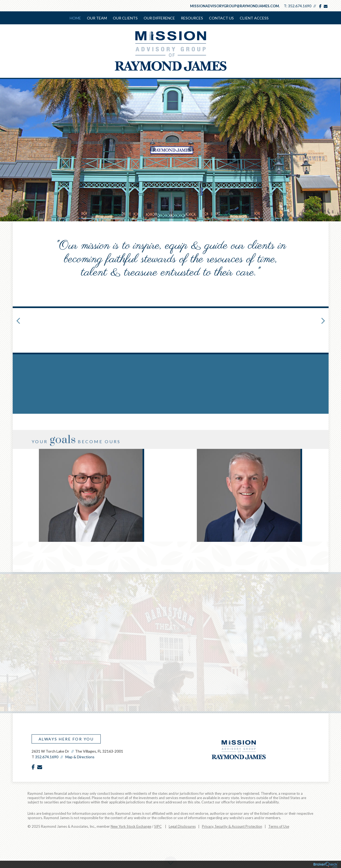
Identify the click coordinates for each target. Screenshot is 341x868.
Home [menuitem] (75, 18)
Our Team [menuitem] (97, 18)
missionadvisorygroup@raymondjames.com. (235, 6)
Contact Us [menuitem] (221, 18)
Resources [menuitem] (192, 18)
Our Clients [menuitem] (125, 18)
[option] (92, 495)
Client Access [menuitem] (254, 18)
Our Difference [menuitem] (159, 18)
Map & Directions (80, 757)
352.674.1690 (300, 6)
